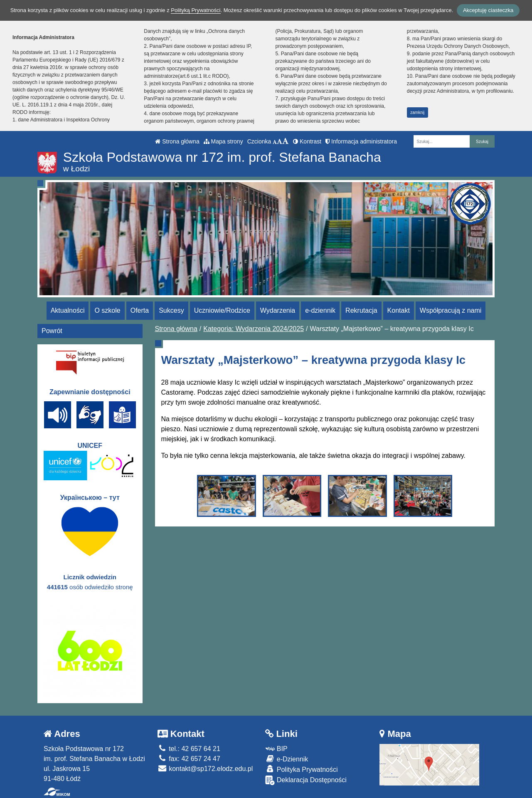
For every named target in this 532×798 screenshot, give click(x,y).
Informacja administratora (361, 141)
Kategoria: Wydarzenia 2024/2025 (254, 329)
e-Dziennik (287, 759)
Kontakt (399, 310)
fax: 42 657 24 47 (189, 759)
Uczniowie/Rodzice (222, 310)
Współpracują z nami (451, 310)
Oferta (140, 310)
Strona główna (177, 141)
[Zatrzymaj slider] (266, 289)
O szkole (107, 310)
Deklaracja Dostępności (306, 780)
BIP (276, 749)
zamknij (417, 112)
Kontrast (307, 141)
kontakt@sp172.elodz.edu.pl (205, 769)
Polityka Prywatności (301, 769)
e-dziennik (320, 310)
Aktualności (68, 310)
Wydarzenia (278, 310)
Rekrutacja (361, 310)
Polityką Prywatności (196, 10)
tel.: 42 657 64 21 (189, 749)
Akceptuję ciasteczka (488, 10)
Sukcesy (171, 310)
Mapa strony (223, 141)
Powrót (52, 331)
